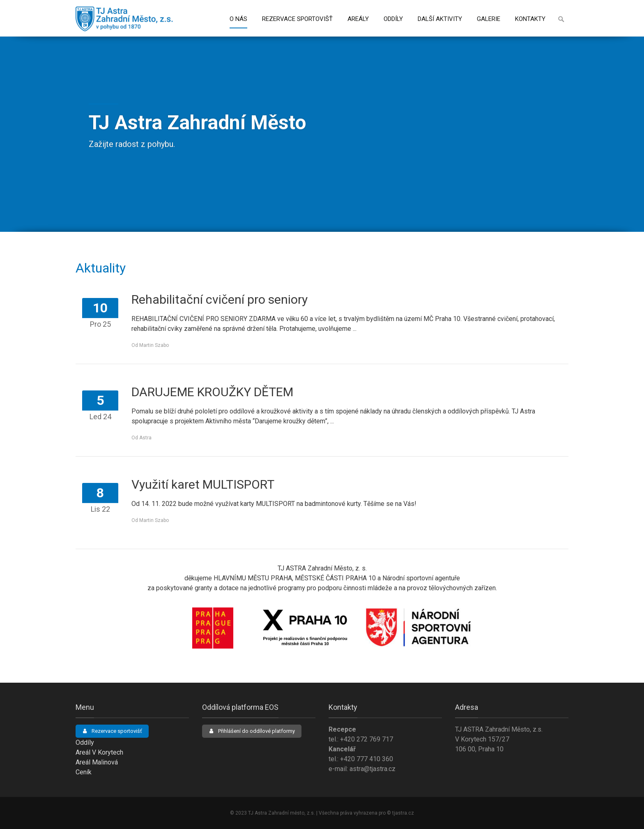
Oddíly (393, 19)
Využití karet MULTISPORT (203, 484)
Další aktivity (440, 19)
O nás (238, 19)
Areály (358, 19)
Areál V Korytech (99, 752)
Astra (145, 438)
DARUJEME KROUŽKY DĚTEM (212, 392)
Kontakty (530, 19)
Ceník (84, 772)
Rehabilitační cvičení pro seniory (220, 299)
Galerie (489, 19)
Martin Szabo (154, 345)
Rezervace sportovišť (297, 19)
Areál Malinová (97, 762)
